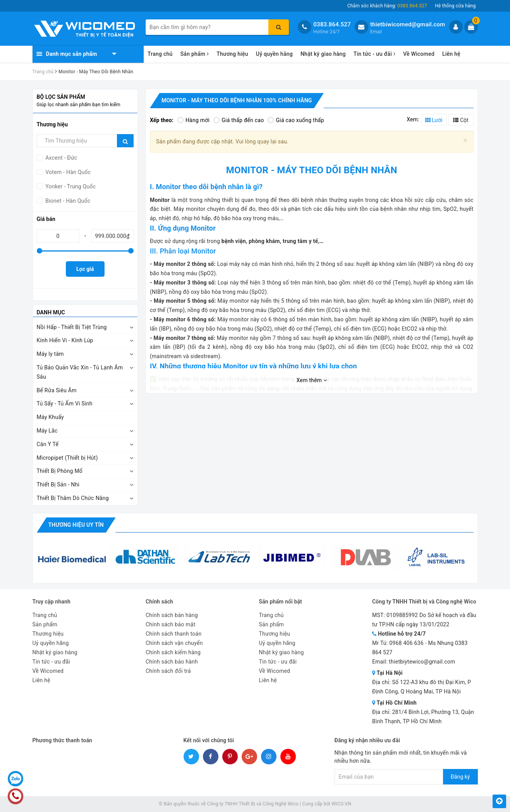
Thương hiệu (232, 54)
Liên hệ (451, 54)
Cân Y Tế (48, 444)
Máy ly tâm (50, 354)
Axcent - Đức (61, 158)
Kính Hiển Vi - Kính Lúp (65, 340)
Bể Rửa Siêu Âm (57, 390)
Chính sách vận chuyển (174, 643)
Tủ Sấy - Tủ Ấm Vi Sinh (65, 403)
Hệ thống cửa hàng (455, 6)
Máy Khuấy (50, 417)
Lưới (434, 120)
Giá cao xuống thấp (296, 120)
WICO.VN (341, 804)
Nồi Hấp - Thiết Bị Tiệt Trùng (72, 327)
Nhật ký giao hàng (323, 54)
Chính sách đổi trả (168, 671)
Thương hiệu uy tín (76, 525)
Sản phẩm (195, 54)
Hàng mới (193, 120)
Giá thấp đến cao (239, 120)
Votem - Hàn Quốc (68, 172)
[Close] (465, 141)
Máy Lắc (47, 431)
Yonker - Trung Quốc (70, 186)
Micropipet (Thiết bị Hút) (67, 458)
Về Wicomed (419, 54)
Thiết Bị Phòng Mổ (60, 471)
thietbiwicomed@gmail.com (408, 24)
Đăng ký (460, 777)
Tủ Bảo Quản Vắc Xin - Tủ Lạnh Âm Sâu (80, 372)
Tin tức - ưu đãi (374, 54)
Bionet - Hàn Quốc (67, 201)
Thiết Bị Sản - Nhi (58, 484)
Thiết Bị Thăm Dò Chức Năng (73, 498)
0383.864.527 (332, 24)
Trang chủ (160, 54)
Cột (461, 120)
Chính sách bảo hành (172, 662)
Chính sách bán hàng (172, 615)
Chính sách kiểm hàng (173, 652)
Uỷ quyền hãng (274, 54)
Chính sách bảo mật (170, 624)
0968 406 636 (406, 643)
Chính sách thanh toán (173, 634)
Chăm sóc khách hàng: (387, 6)
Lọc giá (85, 269)
